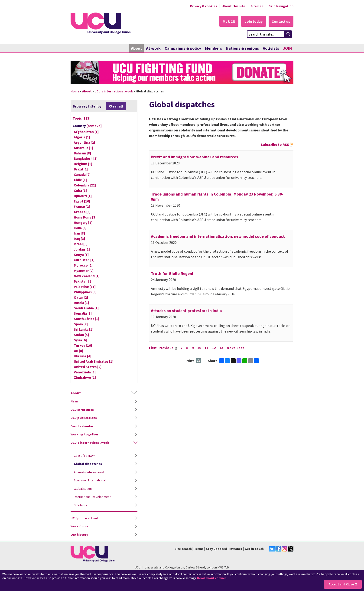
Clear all (116, 106)
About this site (233, 6)
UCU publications (84, 418)
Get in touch (254, 549)
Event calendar (82, 426)
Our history (79, 535)
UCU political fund (84, 518)
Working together (84, 434)
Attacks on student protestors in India (186, 311)
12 (214, 348)
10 (199, 348)
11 (207, 348)
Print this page (199, 361)
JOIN (287, 48)
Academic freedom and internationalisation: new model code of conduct (218, 236)
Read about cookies (212, 578)
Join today (253, 21)
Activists (271, 48)
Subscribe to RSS (275, 144)
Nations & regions (242, 48)
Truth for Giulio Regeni (172, 274)
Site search (183, 549)
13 (222, 348)
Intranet (236, 549)
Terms (199, 549)
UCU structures (82, 410)
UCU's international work (114, 91)
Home (75, 91)
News (75, 402)
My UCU (228, 21)
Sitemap (257, 6)
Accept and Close (341, 584)
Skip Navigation (281, 6)
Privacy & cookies (203, 6)
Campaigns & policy (183, 48)
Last (241, 348)
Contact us (281, 21)
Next (231, 348)
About (136, 48)
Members (213, 48)
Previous (166, 348)
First (153, 348)
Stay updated (216, 549)
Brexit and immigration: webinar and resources (194, 157)
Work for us (79, 526)
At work (153, 48)
